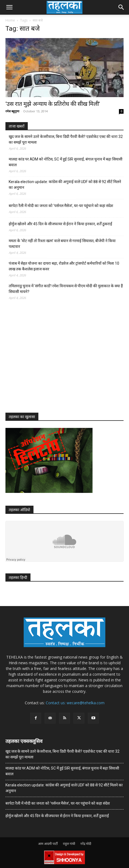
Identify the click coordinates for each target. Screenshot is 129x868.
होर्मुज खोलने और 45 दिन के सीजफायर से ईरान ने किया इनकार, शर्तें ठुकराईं (60, 224)
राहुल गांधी (69, 844)
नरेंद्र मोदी (86, 844)
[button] (9, 7)
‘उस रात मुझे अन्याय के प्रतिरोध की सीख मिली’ (53, 104)
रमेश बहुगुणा (12, 111)
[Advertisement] (46, 361)
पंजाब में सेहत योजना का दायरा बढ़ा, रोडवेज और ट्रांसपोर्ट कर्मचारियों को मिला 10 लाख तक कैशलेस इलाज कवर (64, 266)
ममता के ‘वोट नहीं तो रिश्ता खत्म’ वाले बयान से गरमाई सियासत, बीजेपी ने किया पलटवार (62, 244)
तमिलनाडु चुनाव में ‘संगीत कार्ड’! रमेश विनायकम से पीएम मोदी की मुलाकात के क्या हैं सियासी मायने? (66, 289)
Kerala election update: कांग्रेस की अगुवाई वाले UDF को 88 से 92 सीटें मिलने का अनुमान (65, 185)
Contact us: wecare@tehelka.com (75, 703)
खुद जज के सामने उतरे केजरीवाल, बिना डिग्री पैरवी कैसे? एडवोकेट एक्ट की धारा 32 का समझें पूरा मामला (66, 139)
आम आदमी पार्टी (48, 844)
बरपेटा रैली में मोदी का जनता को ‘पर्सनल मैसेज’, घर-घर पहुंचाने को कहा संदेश (61, 206)
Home (10, 20)
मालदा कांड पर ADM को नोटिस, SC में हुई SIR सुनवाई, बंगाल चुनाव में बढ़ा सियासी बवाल (66, 162)
